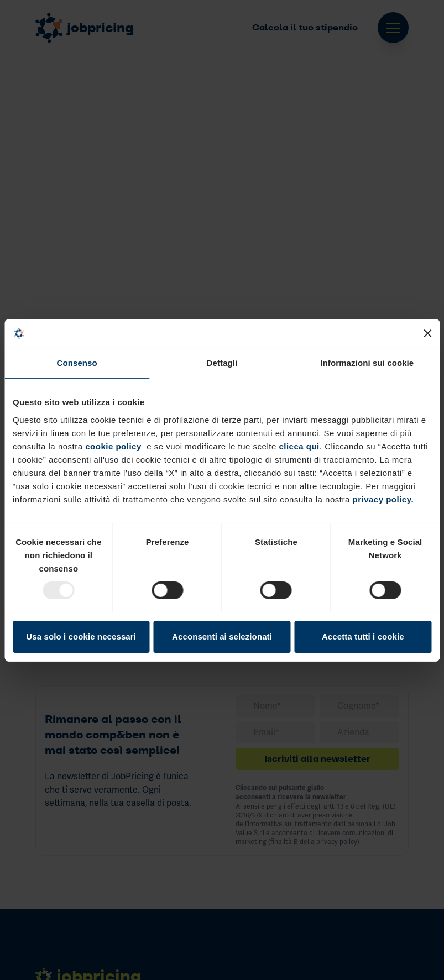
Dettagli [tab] (222, 363)
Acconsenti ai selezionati (222, 636)
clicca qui (298, 446)
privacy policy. (383, 499)
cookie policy (113, 446)
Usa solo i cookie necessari (81, 636)
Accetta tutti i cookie (363, 636)
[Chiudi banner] (427, 333)
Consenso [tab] (77, 363)
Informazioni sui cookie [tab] (367, 363)
